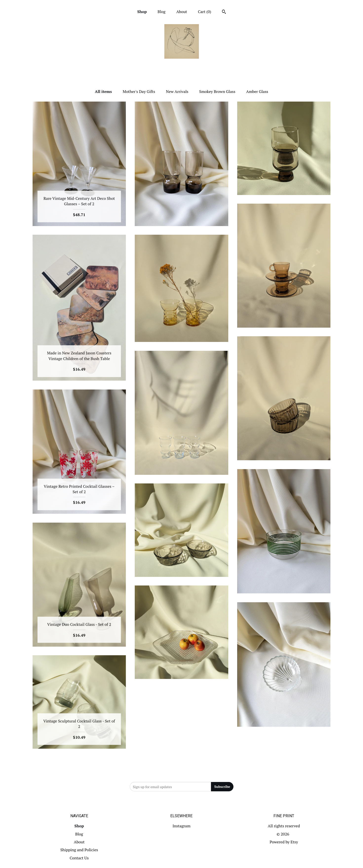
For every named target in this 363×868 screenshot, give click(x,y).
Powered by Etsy (284, 842)
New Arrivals (177, 91)
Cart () (205, 12)
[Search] (224, 12)
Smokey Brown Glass (217, 91)
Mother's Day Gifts (139, 91)
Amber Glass (257, 91)
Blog (162, 12)
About (182, 12)
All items (103, 91)
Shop (142, 12)
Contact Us (79, 858)
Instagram (181, 826)
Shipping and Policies (79, 850)
